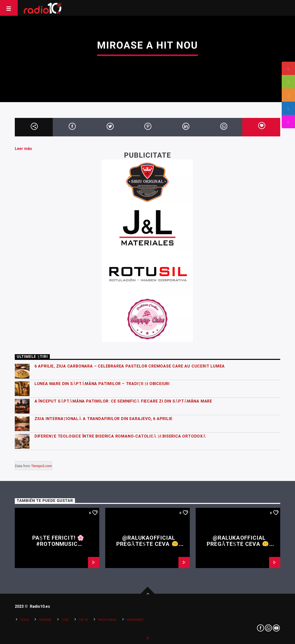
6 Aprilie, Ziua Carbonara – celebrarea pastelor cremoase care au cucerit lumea (130, 366)
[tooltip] (288, 68)
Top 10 (83, 620)
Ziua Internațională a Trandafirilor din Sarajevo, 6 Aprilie (104, 419)
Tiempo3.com (41, 466)
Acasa (25, 620)
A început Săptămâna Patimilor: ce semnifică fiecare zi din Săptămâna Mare (123, 401)
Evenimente (135, 620)
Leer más (23, 149)
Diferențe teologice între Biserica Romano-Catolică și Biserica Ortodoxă (120, 436)
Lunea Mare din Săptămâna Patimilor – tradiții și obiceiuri (102, 384)
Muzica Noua (107, 620)
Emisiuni (45, 620)
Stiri (65, 620)
